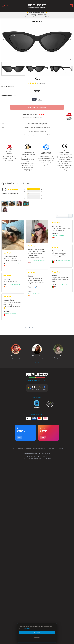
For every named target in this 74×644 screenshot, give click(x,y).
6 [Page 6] (44, 575)
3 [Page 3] (35, 575)
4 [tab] (40, 21)
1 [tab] (34, 21)
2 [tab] (36, 21)
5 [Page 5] (41, 575)
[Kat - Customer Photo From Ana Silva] (19, 203)
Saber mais (26, 628)
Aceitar (37, 633)
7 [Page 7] (46, 575)
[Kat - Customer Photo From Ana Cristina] (26, 203)
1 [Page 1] (30, 575)
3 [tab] (38, 21)
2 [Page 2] (32, 575)
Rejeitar (37, 638)
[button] (5, 6)
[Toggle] (3, 124)
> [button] (50, 575)
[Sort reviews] (64, 216)
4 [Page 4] (38, 575)
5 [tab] (41, 21)
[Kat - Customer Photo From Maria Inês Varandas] (5, 203)
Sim (40, 99)
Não (34, 99)
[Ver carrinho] (71, 6)
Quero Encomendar (37, 107)
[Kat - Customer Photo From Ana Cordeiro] (5, 209)
